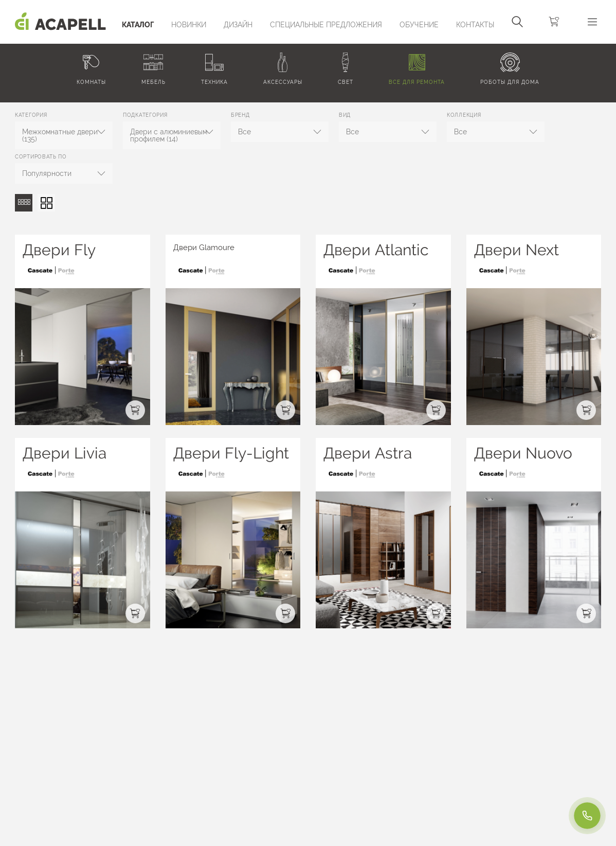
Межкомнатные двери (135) (60, 135)
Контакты (475, 25)
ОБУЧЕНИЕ (419, 25)
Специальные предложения (326, 25)
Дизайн (238, 25)
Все (244, 132)
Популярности (47, 173)
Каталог (138, 25)
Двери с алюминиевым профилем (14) (169, 135)
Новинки (189, 25)
